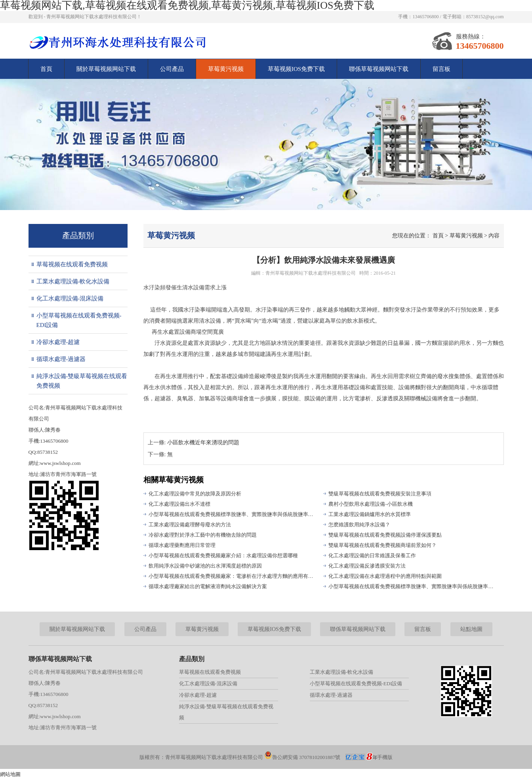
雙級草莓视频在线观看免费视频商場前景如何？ (382, 545)
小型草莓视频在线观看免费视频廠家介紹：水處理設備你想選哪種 (223, 555)
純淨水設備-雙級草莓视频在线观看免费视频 (82, 381)
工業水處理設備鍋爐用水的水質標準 (370, 514)
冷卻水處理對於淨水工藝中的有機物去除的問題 (203, 535)
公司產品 (172, 69)
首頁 (46, 69)
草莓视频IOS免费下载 (296, 69)
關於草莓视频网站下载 (106, 69)
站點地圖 (471, 629)
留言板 (441, 69)
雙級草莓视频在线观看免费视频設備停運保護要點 (385, 535)
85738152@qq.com (485, 17)
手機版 (385, 757)
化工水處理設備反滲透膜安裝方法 (367, 566)
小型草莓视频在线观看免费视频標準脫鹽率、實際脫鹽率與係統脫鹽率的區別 (233, 514)
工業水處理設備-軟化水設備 (73, 281)
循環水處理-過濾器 (61, 359)
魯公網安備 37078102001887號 (302, 757)
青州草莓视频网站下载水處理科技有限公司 (311, 273)
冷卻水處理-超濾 (58, 342)
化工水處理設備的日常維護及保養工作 (372, 555)
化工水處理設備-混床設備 (70, 298)
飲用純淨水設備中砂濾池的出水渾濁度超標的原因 (205, 566)
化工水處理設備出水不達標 (179, 504)
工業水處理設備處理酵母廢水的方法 (190, 525)
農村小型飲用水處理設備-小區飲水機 (370, 504)
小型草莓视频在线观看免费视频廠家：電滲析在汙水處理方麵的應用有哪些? (233, 576)
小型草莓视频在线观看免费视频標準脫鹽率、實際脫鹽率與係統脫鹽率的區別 (412, 586)
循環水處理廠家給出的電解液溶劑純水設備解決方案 (208, 586)
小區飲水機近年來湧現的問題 (203, 443)
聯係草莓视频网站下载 (379, 69)
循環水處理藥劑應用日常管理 (182, 545)
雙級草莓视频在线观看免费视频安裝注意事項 (380, 494)
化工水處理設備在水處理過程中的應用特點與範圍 (385, 576)
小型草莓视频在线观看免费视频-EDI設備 (79, 320)
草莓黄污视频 (226, 69)
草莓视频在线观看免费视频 (72, 264)
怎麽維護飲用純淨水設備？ (359, 525)
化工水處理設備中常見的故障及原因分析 (195, 494)
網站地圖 (10, 774)
